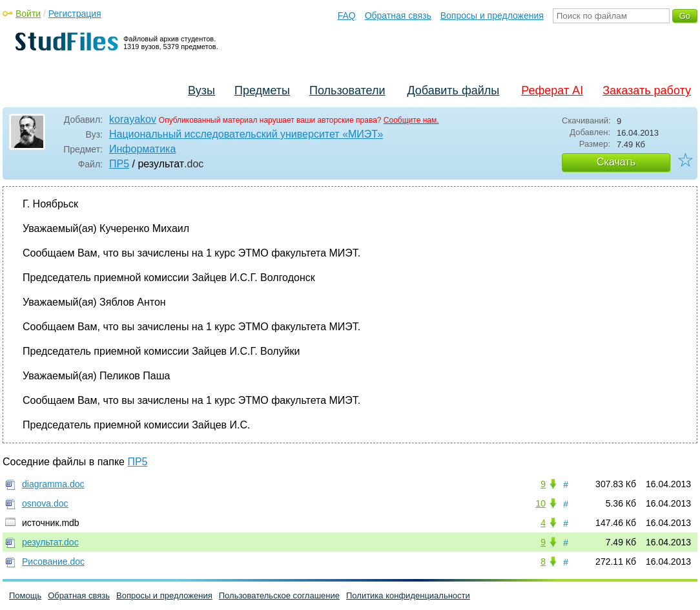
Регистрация (75, 14)
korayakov (133, 119)
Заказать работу (647, 90)
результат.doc (50, 542)
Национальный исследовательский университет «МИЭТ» (246, 134)
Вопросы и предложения (492, 16)
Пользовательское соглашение (279, 595)
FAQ (347, 16)
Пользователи (347, 90)
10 (540, 503)
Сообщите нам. (411, 120)
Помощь (25, 595)
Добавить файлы (453, 90)
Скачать (616, 162)
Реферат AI (552, 90)
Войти (28, 14)
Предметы (262, 90)
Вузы (201, 90)
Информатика (142, 149)
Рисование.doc (53, 562)
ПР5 (119, 164)
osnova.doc (45, 503)
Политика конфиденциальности (408, 595)
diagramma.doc (53, 484)
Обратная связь (398, 16)
